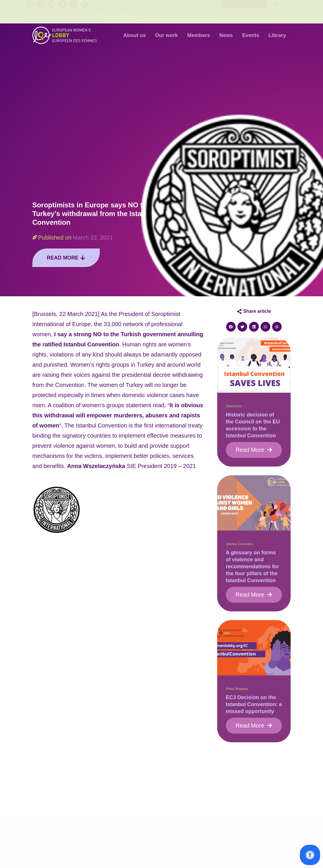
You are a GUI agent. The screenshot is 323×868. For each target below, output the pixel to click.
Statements (234, 406)
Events (251, 35)
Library (277, 35)
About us (134, 35)
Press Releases (237, 689)
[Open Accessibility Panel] (310, 855)
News (226, 35)
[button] (231, 327)
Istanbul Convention (240, 544)
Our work (166, 35)
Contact (207, 12)
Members (199, 35)
